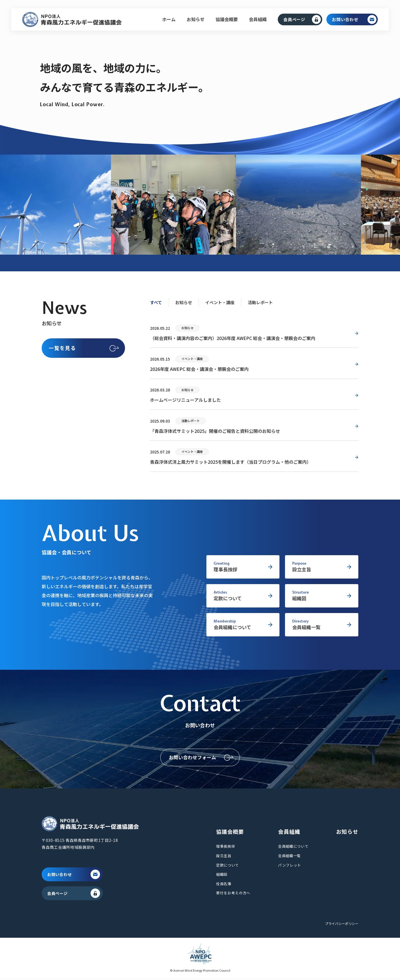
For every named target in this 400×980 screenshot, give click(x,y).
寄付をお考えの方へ (233, 895)
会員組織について (293, 848)
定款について (227, 867)
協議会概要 (227, 19)
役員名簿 (224, 885)
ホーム (169, 19)
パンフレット (290, 867)
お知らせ (196, 19)
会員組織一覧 (289, 858)
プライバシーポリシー (342, 925)
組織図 (222, 876)
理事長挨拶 (226, 848)
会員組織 (258, 19)
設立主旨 (224, 858)
